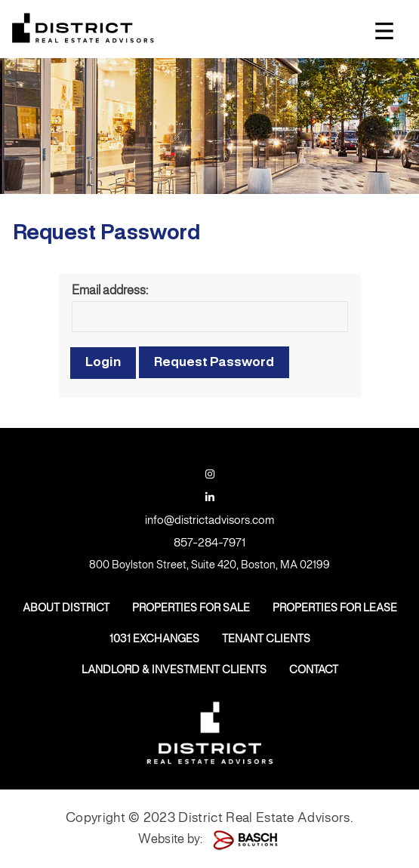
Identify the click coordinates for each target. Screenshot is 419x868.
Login (103, 362)
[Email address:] (210, 317)
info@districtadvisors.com (209, 521)
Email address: (110, 291)
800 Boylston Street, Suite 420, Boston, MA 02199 (209, 566)
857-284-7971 (209, 543)
